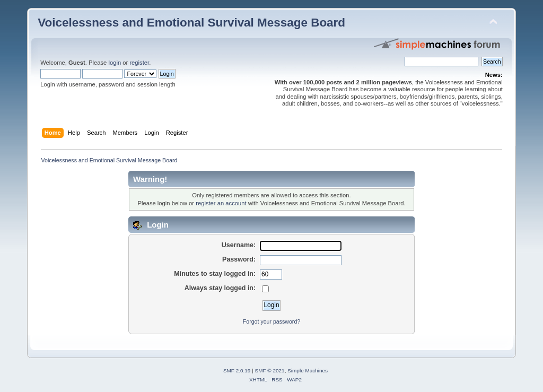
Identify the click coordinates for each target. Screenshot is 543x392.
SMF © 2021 (270, 371)
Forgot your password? (271, 321)
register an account (221, 203)
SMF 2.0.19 (237, 371)
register (139, 63)
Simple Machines (308, 371)
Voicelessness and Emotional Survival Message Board (191, 23)
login (115, 63)
